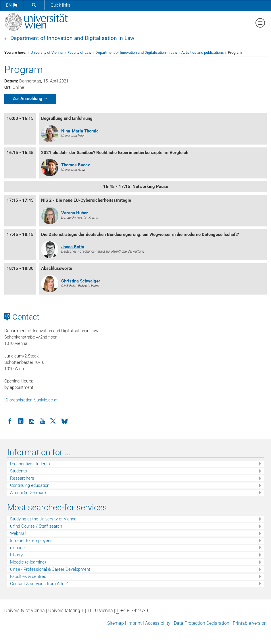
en (12, 5)
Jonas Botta (73, 247)
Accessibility (158, 623)
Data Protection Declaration (202, 623)
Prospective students (30, 464)
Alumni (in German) (28, 493)
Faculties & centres (28, 576)
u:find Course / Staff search (36, 526)
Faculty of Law (79, 52)
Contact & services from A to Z (39, 584)
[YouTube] (43, 421)
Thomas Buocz (76, 165)
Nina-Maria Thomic (80, 131)
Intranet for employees (31, 541)
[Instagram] (32, 421)
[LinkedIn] (21, 421)
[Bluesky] (64, 421)
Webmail (18, 533)
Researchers (22, 478)
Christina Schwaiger (81, 281)
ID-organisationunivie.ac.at (31, 400)
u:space (17, 548)
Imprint (134, 623)
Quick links (60, 5)
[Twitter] (53, 421)
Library (16, 555)
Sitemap (116, 623)
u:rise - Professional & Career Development (50, 569)
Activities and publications (203, 52)
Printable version (250, 623)
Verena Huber (75, 213)
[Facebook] (10, 421)
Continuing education (30, 485)
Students (19, 471)
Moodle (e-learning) (28, 562)
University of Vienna (47, 52)
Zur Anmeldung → (30, 99)
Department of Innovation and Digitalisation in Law (72, 38)
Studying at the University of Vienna (43, 519)
